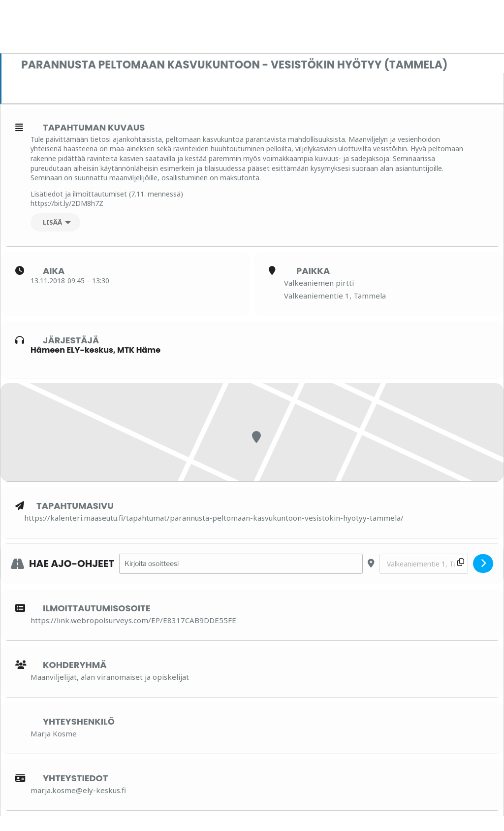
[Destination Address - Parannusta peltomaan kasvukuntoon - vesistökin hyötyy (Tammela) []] (424, 564)
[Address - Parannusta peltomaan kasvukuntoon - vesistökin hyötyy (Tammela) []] (241, 564)
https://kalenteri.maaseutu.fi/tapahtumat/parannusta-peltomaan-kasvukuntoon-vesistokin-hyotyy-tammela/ (214, 518)
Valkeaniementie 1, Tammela (335, 296)
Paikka (313, 271)
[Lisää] (55, 222)
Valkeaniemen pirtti (319, 283)
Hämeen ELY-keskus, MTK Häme (95, 350)
